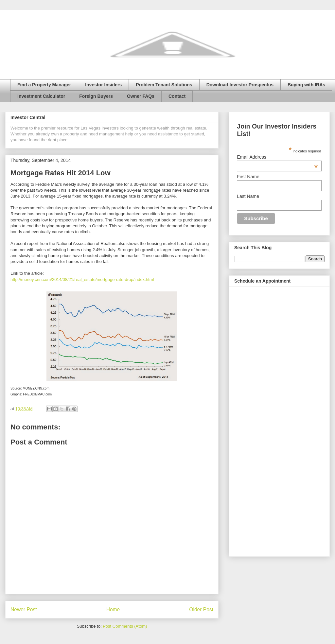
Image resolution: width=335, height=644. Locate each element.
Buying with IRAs (306, 85)
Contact (177, 96)
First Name (248, 177)
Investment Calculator (41, 96)
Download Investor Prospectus (240, 85)
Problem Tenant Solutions (164, 85)
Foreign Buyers (96, 96)
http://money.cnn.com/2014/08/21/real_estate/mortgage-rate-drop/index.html (82, 279)
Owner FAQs (141, 96)
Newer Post (24, 609)
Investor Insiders (103, 85)
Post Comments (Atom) (125, 626)
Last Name (248, 196)
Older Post (201, 609)
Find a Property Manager (44, 85)
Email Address (277, 157)
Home (113, 609)
